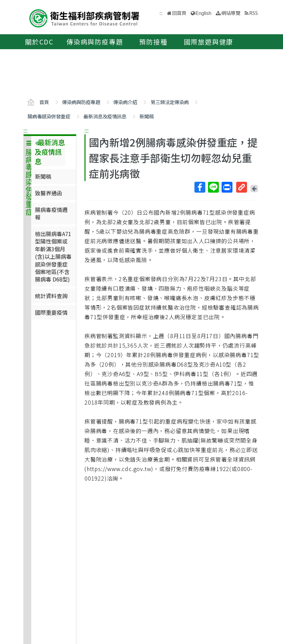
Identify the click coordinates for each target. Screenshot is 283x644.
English (203, 13)
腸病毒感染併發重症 (49, 116)
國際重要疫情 (51, 312)
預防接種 (153, 42)
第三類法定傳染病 (170, 102)
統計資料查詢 (51, 296)
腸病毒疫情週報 (51, 213)
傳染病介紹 (125, 102)
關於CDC (39, 42)
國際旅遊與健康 (209, 42)
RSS (253, 13)
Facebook (200, 187)
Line (213, 187)
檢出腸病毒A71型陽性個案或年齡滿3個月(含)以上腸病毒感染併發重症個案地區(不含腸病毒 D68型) (53, 256)
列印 (227, 187)
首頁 (44, 102)
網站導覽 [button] (231, 13)
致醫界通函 (49, 193)
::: (25, 130)
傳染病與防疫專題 (95, 42)
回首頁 (179, 13)
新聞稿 (147, 116)
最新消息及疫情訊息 (105, 116)
